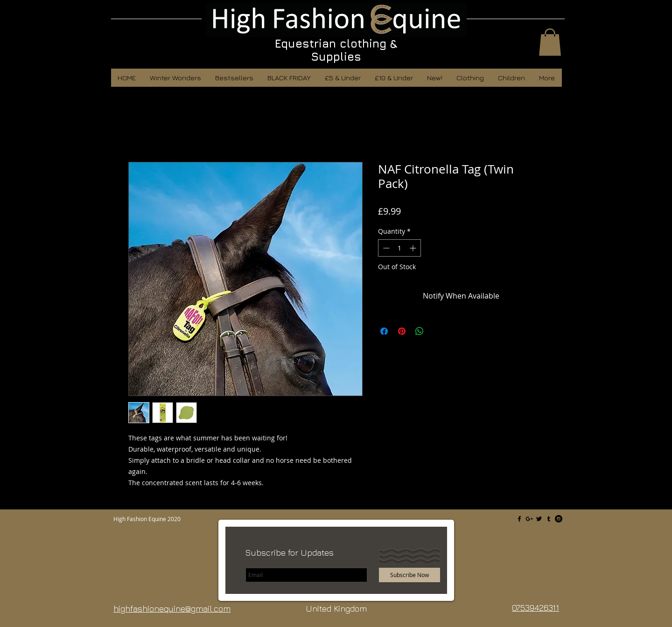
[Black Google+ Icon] (529, 519)
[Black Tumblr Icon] (549, 519)
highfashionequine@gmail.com (172, 609)
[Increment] (414, 248)
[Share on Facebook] (384, 331)
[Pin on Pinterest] (402, 331)
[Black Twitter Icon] (539, 519)
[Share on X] (437, 331)
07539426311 (535, 608)
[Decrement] (385, 248)
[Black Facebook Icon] (519, 519)
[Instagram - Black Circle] (559, 519)
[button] (550, 42)
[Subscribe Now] (409, 575)
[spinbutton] (399, 248)
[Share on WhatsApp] (420, 331)
